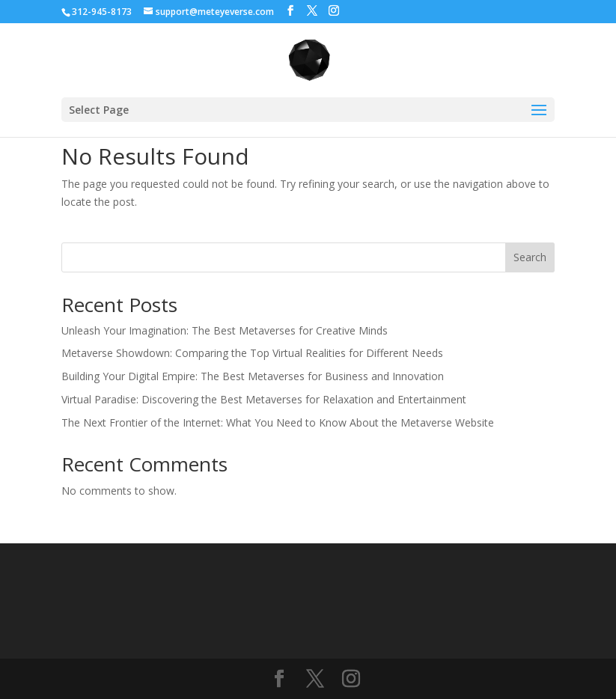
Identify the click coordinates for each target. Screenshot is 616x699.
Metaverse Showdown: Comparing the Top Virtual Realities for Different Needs (252, 353)
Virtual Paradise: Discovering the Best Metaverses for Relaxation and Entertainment (264, 399)
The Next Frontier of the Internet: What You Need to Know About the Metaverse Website (278, 422)
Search (530, 257)
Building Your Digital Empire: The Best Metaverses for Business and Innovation (253, 376)
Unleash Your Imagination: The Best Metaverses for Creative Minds (225, 330)
